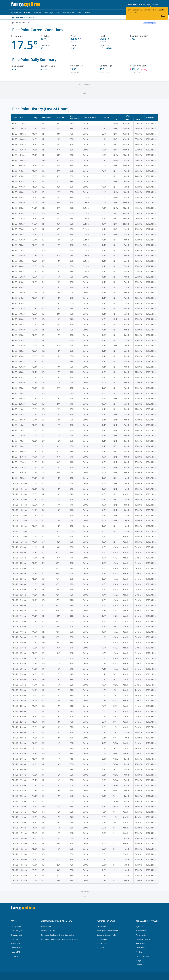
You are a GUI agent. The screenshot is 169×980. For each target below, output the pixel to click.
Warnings (49, 12)
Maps (58, 12)
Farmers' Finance (143, 956)
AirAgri (139, 960)
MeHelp (139, 952)
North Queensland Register (107, 931)
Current (28, 13)
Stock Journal (102, 939)
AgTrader (140, 927)
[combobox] (150, 23)
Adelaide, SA (16, 943)
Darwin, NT (15, 956)
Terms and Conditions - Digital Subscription (58, 935)
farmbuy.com (141, 931)
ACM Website (46, 927)
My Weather (16, 12)
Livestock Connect (143, 939)
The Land (100, 948)
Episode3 (140, 965)
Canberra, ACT (16, 948)
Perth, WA (15, 939)
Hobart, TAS (15, 952)
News (88, 12)
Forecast (38, 12)
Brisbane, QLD (16, 935)
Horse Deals (141, 943)
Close (163, 16)
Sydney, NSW (16, 927)
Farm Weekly (102, 927)
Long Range (69, 12)
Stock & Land (102, 943)
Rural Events (141, 935)
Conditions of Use (48, 931)
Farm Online (141, 948)
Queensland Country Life (106, 935)
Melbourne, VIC (17, 931)
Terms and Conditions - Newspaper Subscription (60, 939)
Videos (79, 12)
